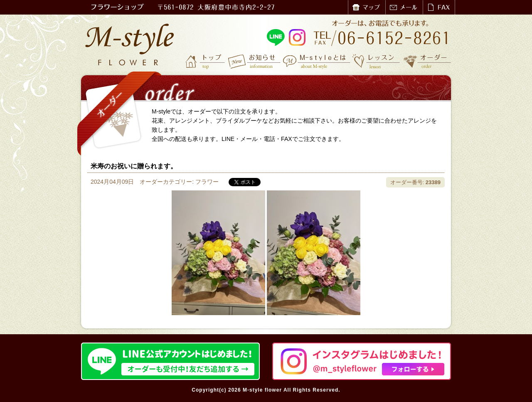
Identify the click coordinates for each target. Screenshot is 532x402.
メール (404, 7)
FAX (439, 7)
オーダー (427, 61)
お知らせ (255, 61)
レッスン (376, 61)
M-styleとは (317, 61)
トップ (206, 61)
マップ (367, 7)
